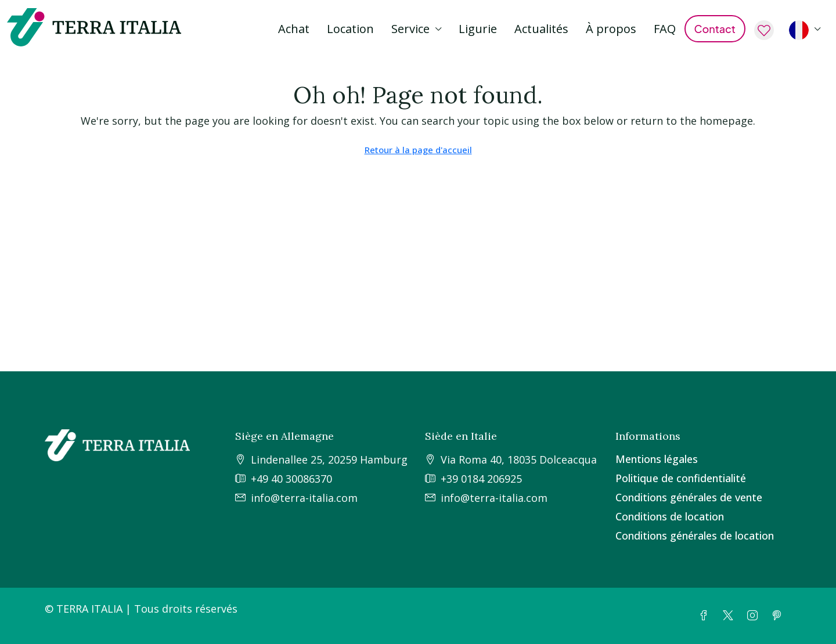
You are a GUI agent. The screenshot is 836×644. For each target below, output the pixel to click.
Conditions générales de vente (689, 497)
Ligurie (478, 29)
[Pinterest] (779, 616)
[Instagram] (755, 616)
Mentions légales (657, 459)
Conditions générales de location (695, 536)
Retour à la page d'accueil (418, 150)
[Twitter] (730, 616)
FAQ (665, 29)
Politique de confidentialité (681, 478)
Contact (715, 29)
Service (410, 29)
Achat (294, 29)
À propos (611, 29)
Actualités (541, 29)
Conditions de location (670, 516)
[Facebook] (706, 616)
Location (350, 29)
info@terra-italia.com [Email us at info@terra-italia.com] (304, 498)
